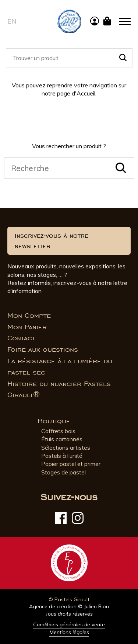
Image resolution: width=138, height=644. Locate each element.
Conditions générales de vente (69, 624)
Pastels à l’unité (62, 456)
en (12, 21)
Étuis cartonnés (62, 439)
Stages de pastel (63, 472)
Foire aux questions (43, 349)
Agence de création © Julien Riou (69, 606)
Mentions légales (69, 632)
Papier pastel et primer (71, 464)
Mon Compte (29, 316)
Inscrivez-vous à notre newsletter (52, 241)
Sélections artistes (66, 448)
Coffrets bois (58, 431)
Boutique (54, 421)
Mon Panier (27, 327)
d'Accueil (84, 93)
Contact (21, 338)
